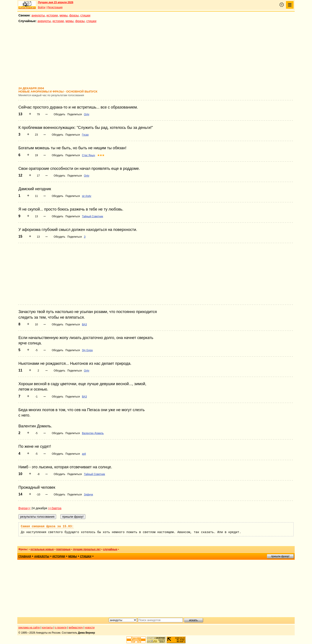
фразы (74, 15)
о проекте (61, 628)
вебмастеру (76, 628)
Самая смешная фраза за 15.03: (47, 526)
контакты (47, 628)
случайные (110, 549)
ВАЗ (84, 324)
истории (52, 15)
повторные (63, 549)
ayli (84, 454)
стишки (85, 15)
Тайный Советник (92, 216)
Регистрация (55, 7)
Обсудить (59, 114)
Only (87, 114)
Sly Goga (87, 350)
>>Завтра (55, 508)
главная (25, 556)
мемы (64, 15)
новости (90, 628)
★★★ (101, 155)
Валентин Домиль (93, 433)
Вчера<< (24, 508)
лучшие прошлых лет (87, 549)
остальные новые (42, 549)
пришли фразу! (280, 556)
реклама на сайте (29, 628)
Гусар (85, 135)
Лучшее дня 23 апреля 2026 (56, 2)
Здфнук (88, 495)
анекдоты (38, 15)
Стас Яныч (88, 155)
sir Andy (87, 196)
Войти (42, 7)
